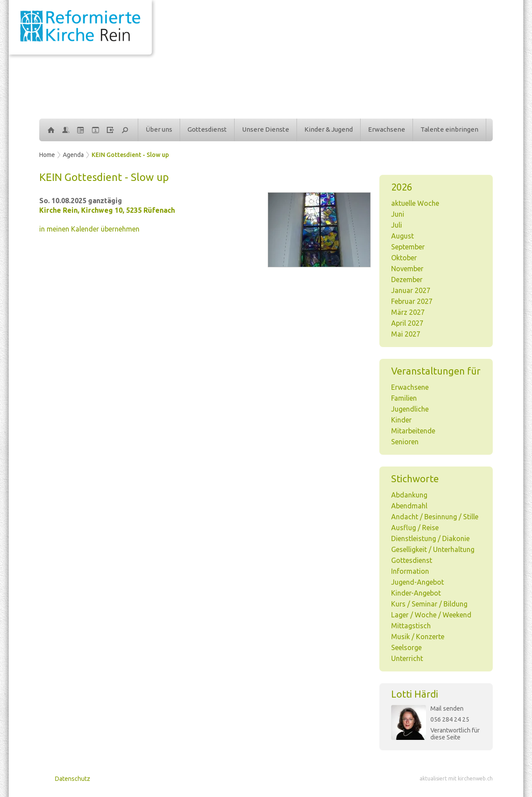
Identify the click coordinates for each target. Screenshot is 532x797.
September (408, 247)
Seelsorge (406, 647)
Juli (397, 225)
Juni (398, 214)
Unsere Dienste (266, 129)
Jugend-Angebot (418, 582)
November (407, 269)
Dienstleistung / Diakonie (430, 538)
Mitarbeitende (413, 431)
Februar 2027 (412, 301)
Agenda (73, 155)
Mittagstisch (411, 626)
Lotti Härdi (415, 694)
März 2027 (408, 312)
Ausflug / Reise (415, 528)
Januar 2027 (411, 290)
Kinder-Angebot (416, 593)
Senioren (405, 442)
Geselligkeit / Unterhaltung (433, 549)
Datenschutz (73, 779)
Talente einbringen (449, 129)
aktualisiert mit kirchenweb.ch (456, 778)
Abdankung (409, 495)
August (402, 236)
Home (47, 155)
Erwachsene (387, 129)
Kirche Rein (107, 210)
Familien (404, 398)
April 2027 (407, 323)
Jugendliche (410, 409)
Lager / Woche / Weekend (431, 615)
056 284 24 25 (450, 719)
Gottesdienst (207, 129)
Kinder (401, 420)
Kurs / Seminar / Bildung (429, 604)
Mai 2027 (406, 334)
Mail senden (447, 708)
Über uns (159, 129)
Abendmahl (409, 506)
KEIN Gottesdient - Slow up (130, 155)
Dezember (407, 279)
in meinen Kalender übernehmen (89, 229)
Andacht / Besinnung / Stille (435, 517)
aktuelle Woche (415, 203)
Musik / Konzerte (418, 637)
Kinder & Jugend (329, 129)
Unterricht (407, 658)
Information (410, 571)
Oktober (404, 258)
